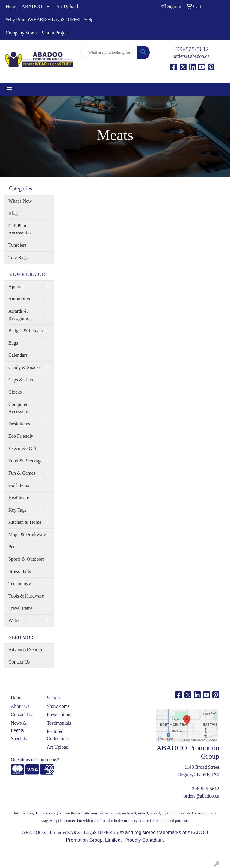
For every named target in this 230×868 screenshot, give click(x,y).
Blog (13, 213)
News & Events (19, 727)
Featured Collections (58, 735)
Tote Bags (18, 257)
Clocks (15, 392)
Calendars (18, 355)
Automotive (20, 299)
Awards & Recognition (20, 315)
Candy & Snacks (25, 367)
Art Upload (67, 6)
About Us (20, 706)
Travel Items (21, 608)
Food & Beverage (25, 461)
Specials (19, 739)
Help (89, 20)
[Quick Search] (109, 52)
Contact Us (19, 662)
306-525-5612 (192, 49)
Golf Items (19, 485)
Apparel (16, 286)
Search (53, 698)
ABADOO (32, 6)
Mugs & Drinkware (27, 534)
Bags (13, 343)
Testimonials (59, 723)
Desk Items (19, 424)
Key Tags (17, 510)
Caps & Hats (21, 380)
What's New (20, 201)
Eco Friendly (21, 436)
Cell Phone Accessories (20, 229)
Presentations (59, 715)
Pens (13, 547)
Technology (20, 584)
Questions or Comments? (35, 760)
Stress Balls (20, 571)
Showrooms (58, 706)
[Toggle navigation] (9, 89)
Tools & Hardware (26, 596)
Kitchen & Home (25, 522)
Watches (16, 620)
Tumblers (18, 245)
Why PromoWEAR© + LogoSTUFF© (43, 20)
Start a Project (55, 33)
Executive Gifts (23, 448)
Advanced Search (25, 650)
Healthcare (19, 498)
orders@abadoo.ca (192, 56)
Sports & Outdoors (27, 559)
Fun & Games (22, 473)
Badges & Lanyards (27, 331)
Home (12, 6)
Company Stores (22, 33)
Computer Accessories (20, 408)
